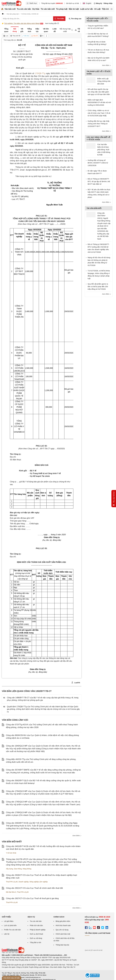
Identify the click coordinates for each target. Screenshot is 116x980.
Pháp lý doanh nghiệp (38, 930)
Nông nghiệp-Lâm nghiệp (39, 882)
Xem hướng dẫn (52, 23)
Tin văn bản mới (48, 9)
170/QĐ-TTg (40, 73)
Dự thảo (36, 9)
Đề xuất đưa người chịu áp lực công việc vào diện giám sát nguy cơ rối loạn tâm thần (99, 92)
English (87, 3)
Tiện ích (105, 9)
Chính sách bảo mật (63, 934)
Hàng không (27, 869)
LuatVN (76, 683)
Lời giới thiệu (9, 921)
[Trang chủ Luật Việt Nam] (12, 3)
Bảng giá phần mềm (63, 921)
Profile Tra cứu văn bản (12, 930)
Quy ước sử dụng (62, 930)
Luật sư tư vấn (87, 9)
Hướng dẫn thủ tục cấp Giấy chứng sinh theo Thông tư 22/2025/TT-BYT (99, 124)
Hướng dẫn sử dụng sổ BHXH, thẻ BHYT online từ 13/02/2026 (98, 163)
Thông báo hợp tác (62, 945)
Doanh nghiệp (24, 882)
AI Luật (97, 9)
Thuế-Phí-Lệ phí (12, 882)
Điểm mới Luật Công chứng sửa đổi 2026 (104, 81)
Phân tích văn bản (36, 925)
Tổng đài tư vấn (35, 942)
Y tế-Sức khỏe (11, 853)
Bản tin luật (74, 9)
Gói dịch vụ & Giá (72, 3)
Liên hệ (7, 934)
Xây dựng (9, 869)
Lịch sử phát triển (10, 925)
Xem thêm (77, 836)
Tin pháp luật (62, 9)
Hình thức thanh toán (63, 925)
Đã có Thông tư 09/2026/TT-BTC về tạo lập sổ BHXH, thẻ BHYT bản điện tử (99, 181)
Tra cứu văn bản (24, 9)
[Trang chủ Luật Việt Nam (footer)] (13, 953)
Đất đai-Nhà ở (11, 892)
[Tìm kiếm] (59, 19)
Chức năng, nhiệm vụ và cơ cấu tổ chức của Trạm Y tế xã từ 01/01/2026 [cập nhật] (99, 113)
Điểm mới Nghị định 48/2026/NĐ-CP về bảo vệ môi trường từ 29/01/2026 (99, 102)
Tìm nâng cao (75, 19)
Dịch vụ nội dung (36, 938)
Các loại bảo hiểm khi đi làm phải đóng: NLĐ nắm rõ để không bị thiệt (104, 150)
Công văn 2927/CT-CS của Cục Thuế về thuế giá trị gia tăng (32, 898)
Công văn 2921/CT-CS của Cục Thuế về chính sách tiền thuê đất (34, 888)
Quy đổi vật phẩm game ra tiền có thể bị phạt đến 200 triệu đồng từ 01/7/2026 (98, 286)
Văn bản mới (10, 9)
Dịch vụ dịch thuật (36, 934)
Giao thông (18, 869)
